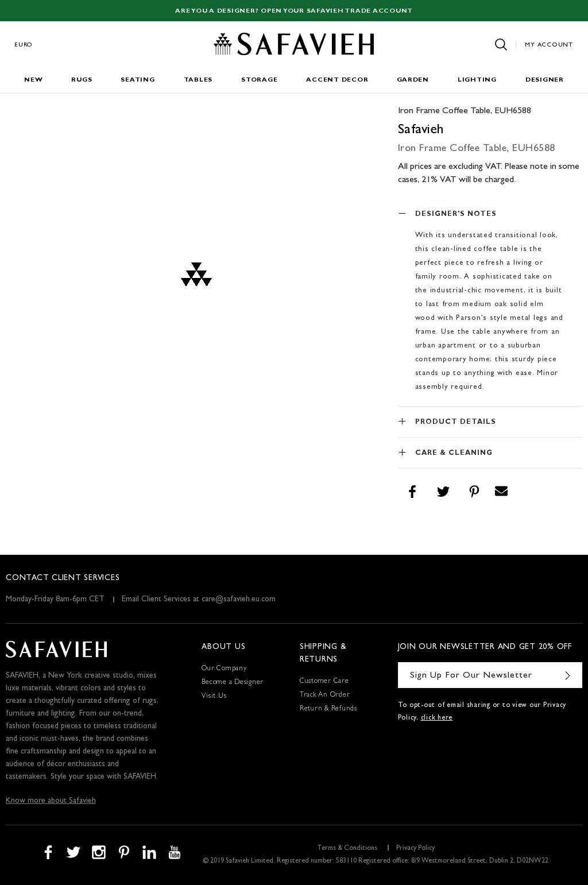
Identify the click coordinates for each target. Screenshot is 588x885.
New (33, 80)
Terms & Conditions (347, 849)
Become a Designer (233, 683)
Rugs (82, 80)
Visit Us (214, 697)
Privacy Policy (415, 849)
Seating (138, 80)
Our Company (224, 669)
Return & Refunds (328, 709)
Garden (413, 80)
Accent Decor (337, 80)
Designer (545, 80)
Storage (259, 80)
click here (437, 718)
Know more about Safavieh (51, 801)
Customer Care (324, 682)
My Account (549, 45)
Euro (24, 45)
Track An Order (325, 695)
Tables (198, 80)
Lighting (477, 80)
